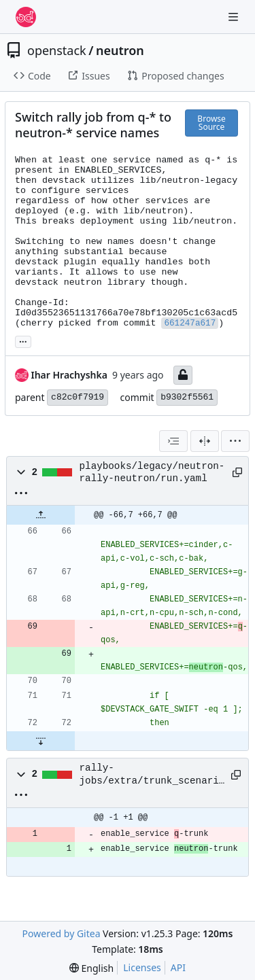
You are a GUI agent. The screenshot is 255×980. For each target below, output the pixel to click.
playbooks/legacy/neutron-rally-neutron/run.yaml (152, 472)
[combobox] (173, 441)
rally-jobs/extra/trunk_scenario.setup (152, 775)
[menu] (235, 441)
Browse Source (211, 123)
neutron (120, 50)
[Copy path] (235, 472)
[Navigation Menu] (235, 17)
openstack (57, 50)
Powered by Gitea (62, 933)
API (178, 967)
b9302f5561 (187, 397)
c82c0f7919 (78, 397)
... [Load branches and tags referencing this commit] (23, 340)
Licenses (142, 967)
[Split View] (205, 441)
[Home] (26, 17)
